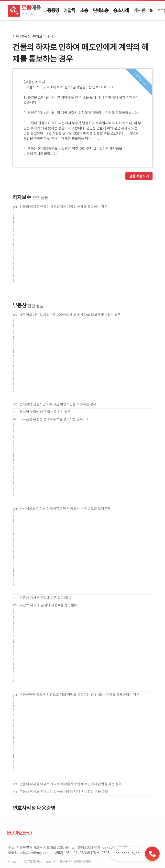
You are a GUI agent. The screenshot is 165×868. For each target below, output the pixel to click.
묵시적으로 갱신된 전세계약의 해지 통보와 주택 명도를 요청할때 (65, 508)
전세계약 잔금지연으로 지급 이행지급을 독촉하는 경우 (58, 404)
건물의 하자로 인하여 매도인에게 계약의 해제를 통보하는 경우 (63, 207)
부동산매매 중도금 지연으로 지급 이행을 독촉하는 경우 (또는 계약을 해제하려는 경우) (80, 694)
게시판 (139, 10)
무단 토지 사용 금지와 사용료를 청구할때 (48, 605)
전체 (16, 36)
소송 (84, 10)
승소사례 (121, 10)
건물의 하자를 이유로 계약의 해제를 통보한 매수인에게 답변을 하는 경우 (71, 784)
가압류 (69, 10)
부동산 (26, 36)
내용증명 (51, 10)
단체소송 (101, 10)
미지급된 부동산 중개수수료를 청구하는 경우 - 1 (54, 419)
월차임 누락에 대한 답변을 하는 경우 (45, 412)
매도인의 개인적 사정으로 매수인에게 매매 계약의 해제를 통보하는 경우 (70, 315)
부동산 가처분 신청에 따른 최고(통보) (46, 598)
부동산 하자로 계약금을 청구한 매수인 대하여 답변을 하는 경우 (64, 791)
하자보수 (39, 36)
